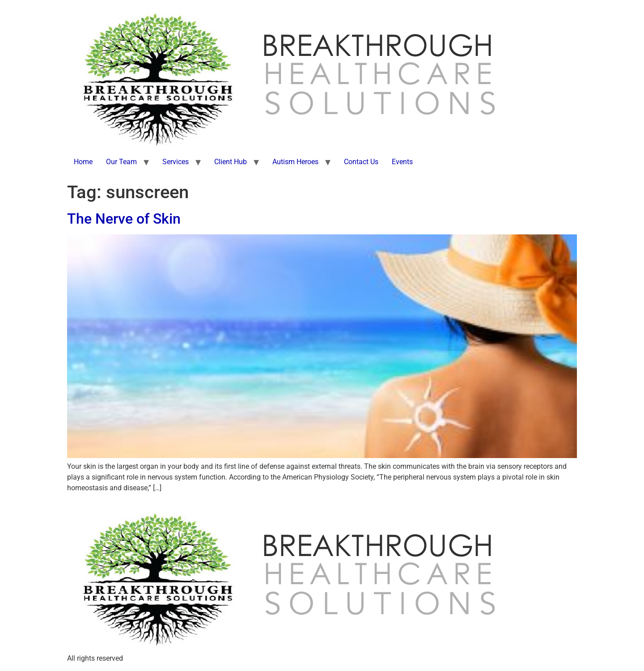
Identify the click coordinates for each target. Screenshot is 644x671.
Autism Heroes (295, 162)
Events (402, 162)
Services (176, 162)
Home (83, 162)
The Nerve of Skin (124, 219)
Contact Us (361, 162)
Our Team (121, 162)
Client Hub (231, 162)
